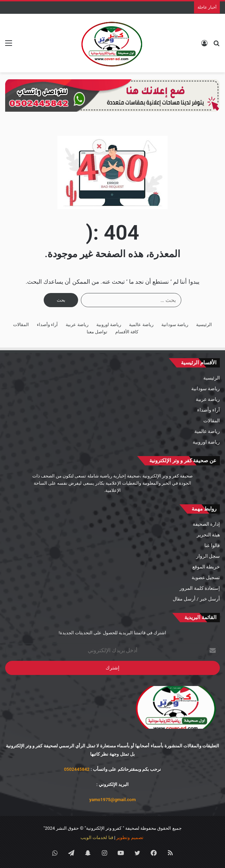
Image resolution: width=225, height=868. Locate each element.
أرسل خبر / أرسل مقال (196, 599)
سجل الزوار (208, 556)
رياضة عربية (77, 325)
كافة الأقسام (127, 332)
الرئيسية (204, 325)
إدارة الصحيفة (206, 524)
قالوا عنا (212, 545)
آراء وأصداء (47, 325)
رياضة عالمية (141, 325)
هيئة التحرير (208, 535)
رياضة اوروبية (109, 325)
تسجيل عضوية (206, 577)
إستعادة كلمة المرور (200, 588)
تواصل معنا (97, 332)
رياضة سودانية (175, 325)
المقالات (21, 325)
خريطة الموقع (206, 567)
